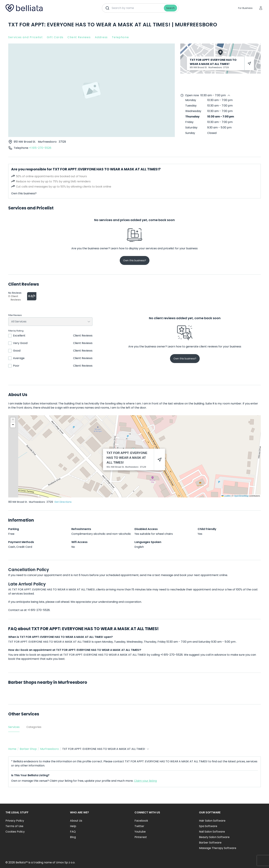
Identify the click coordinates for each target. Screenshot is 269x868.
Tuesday (191, 106)
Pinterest (141, 837)
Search (170, 8)
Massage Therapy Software (218, 848)
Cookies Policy (15, 832)
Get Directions (63, 502)
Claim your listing (145, 781)
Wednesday (193, 111)
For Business (245, 8)
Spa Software (208, 826)
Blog (73, 837)
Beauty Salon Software (214, 837)
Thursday (192, 117)
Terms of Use (14, 826)
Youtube (140, 832)
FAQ (73, 832)
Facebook (141, 821)
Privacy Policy (15, 821)
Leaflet (226, 496)
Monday (191, 100)
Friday (189, 122)
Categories (34, 727)
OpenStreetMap (241, 496)
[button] (13, 420)
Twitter (139, 826)
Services (14, 727)
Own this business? (24, 193)
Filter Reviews (15, 315)
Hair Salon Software (212, 821)
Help (73, 826)
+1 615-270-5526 (40, 148)
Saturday (191, 127)
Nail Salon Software (212, 832)
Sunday (190, 133)
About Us (76, 821)
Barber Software (210, 843)
